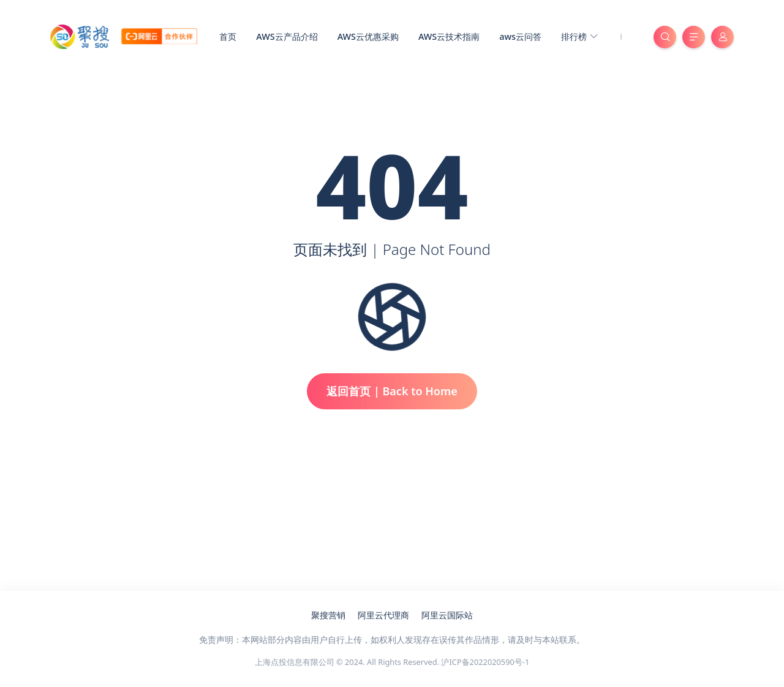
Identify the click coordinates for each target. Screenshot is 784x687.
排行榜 (579, 37)
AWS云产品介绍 (287, 36)
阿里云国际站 (447, 615)
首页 (228, 36)
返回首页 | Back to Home (392, 391)
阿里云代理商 (383, 615)
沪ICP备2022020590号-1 (485, 662)
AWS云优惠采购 (368, 36)
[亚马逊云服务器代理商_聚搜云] (124, 36)
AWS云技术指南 (449, 36)
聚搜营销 (328, 615)
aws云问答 (520, 36)
